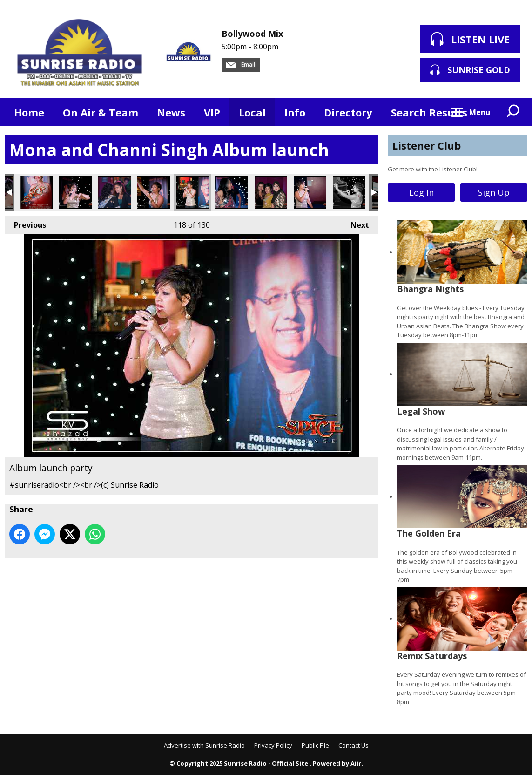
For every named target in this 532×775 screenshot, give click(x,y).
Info (295, 112)
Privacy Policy (273, 745)
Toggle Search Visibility (513, 112)
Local (252, 112)
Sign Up (494, 192)
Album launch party (36, 192)
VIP (212, 112)
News (171, 112)
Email (241, 65)
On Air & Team (101, 112)
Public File (315, 745)
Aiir (356, 763)
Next (355, 223)
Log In (421, 192)
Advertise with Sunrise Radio (204, 745)
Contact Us (354, 745)
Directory (348, 112)
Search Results (429, 112)
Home (29, 112)
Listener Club (427, 145)
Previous (25, 223)
